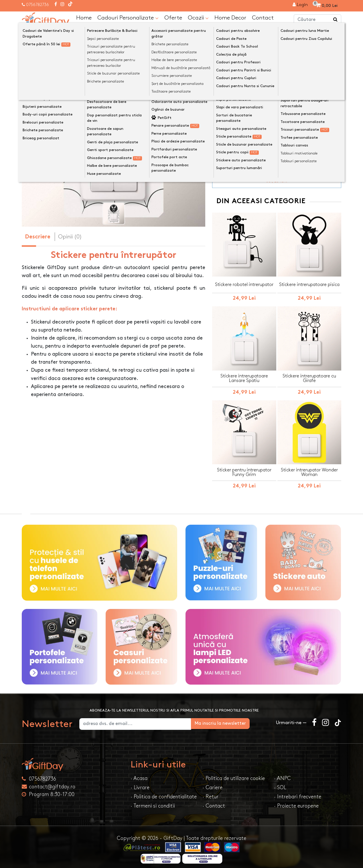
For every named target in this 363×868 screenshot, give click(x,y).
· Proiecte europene (296, 802)
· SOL (280, 783)
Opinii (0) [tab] (70, 236)
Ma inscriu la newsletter (240, 719)
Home (84, 17)
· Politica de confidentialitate (164, 792)
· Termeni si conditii (153, 802)
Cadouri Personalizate (128, 18)
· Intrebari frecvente (298, 792)
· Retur (210, 792)
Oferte (173, 17)
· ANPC (282, 774)
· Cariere (212, 783)
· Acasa (139, 774)
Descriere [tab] (38, 237)
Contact (263, 17)
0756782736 (38, 5)
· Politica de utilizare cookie (234, 774)
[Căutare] (336, 19)
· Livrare (140, 783)
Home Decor (230, 17)
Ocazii (198, 18)
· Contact (214, 802)
